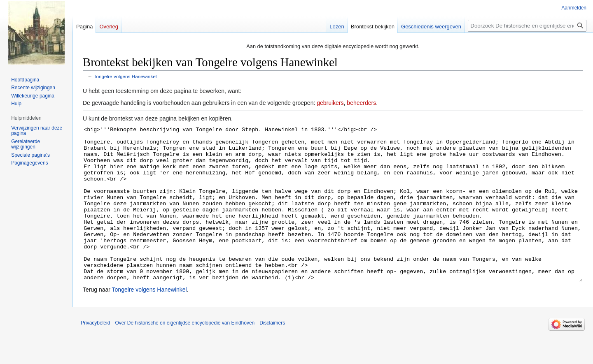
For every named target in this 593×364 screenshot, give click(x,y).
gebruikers (330, 103)
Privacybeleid (95, 354)
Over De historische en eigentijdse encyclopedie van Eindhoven (185, 354)
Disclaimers (272, 354)
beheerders (361, 103)
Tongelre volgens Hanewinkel (125, 76)
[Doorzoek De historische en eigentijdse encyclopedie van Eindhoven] (527, 26)
